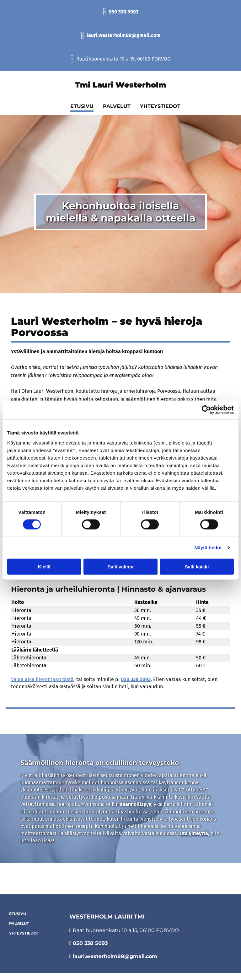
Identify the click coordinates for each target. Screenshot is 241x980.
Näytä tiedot (208, 548)
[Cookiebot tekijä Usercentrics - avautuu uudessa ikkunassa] (206, 410)
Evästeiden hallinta (121, 884)
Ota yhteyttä (194, 833)
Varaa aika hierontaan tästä (42, 679)
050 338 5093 (123, 12)
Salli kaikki (197, 566)
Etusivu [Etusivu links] (82, 106)
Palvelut (19, 923)
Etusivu (18, 914)
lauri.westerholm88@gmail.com (124, 35)
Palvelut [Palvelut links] (117, 106)
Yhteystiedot (24, 933)
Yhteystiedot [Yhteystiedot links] (160, 106)
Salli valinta (121, 566)
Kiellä (44, 566)
